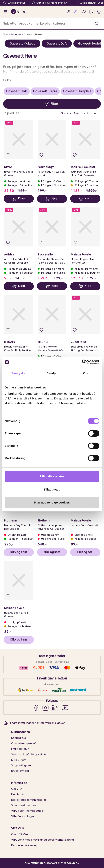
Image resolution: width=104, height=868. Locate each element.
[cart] (99, 12)
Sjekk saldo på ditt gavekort (29, 754)
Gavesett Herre (33, 34)
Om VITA (17, 789)
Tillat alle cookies (52, 476)
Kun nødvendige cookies (52, 502)
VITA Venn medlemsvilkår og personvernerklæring (42, 840)
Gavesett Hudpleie (77, 91)
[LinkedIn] (55, 708)
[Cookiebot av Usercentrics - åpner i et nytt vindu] (82, 362)
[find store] (68, 12)
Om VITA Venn (20, 834)
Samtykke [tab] (18, 373)
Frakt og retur (20, 749)
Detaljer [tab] (52, 373)
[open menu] (5, 12)
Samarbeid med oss (24, 805)
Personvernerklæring (24, 845)
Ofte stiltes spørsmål (24, 743)
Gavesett (16, 34)
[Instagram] (45, 708)
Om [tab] (85, 373)
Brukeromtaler (20, 771)
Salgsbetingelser (21, 765)
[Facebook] (36, 708)
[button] (97, 23)
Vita (6, 34)
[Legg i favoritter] (8, 155)
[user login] (76, 12)
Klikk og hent (19, 552)
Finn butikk (18, 794)
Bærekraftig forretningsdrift (29, 800)
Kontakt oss (18, 738)
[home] (18, 12)
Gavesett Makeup (22, 44)
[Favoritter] (84, 12)
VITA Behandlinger (23, 816)
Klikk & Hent (19, 760)
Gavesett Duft (57, 44)
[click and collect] (91, 12)
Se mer (8, 80)
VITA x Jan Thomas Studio (27, 811)
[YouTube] (65, 708)
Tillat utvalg (52, 489)
